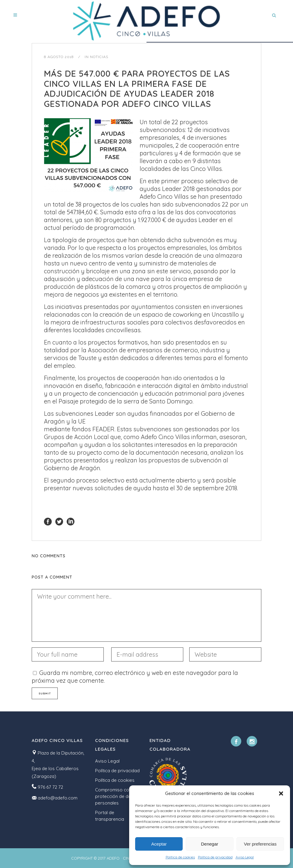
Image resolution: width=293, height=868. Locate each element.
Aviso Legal (245, 857)
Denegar (210, 844)
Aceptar (159, 844)
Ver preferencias (260, 844)
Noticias (99, 57)
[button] (281, 793)
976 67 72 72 (50, 787)
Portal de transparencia (110, 816)
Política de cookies (180, 857)
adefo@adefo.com (58, 798)
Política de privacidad (215, 857)
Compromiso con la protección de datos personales (116, 796)
